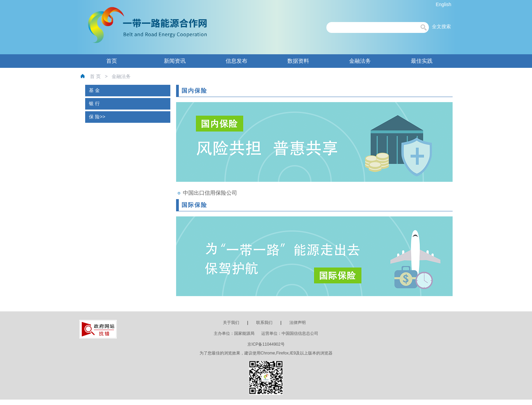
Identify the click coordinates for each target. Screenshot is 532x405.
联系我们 (264, 323)
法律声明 (298, 323)
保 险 (94, 117)
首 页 (95, 76)
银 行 (94, 103)
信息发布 (236, 61)
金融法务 (360, 61)
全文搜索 (441, 26)
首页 (112, 61)
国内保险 (194, 91)
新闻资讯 (175, 61)
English (443, 4)
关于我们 (231, 323)
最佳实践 (422, 61)
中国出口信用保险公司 (210, 193)
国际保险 (194, 205)
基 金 (94, 90)
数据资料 (298, 61)
